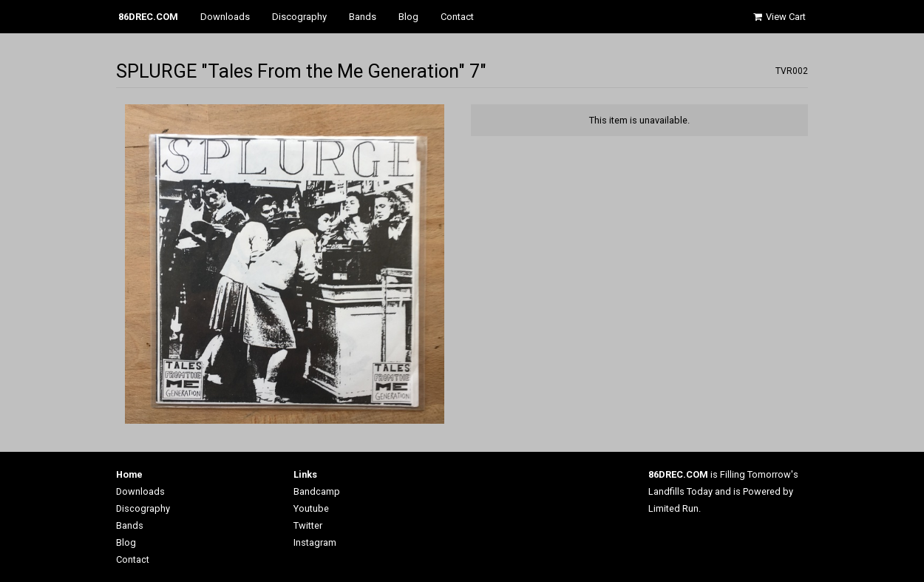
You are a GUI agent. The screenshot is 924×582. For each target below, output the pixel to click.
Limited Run (673, 508)
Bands (363, 17)
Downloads (225, 17)
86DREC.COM (148, 17)
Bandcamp (317, 491)
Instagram (315, 542)
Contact (457, 17)
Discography (299, 17)
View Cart (778, 17)
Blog (408, 17)
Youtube (311, 508)
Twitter (308, 525)
